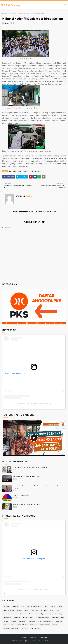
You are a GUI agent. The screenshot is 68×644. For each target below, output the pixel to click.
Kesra (31, 614)
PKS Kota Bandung (10, 5)
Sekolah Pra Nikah (21, 625)
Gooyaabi (42, 641)
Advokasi (6, 607)
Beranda (5, 14)
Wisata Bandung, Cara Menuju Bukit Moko (27, 476)
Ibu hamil (6, 614)
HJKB (51, 610)
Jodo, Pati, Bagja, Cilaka (21, 495)
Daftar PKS (33, 637)
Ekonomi (19, 610)
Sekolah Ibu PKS (8, 625)
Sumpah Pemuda (45, 625)
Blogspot (36, 641)
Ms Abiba (5, 23)
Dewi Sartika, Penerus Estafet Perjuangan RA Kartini (30, 467)
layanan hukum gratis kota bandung (52, 614)
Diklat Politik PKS (9, 610)
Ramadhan (22, 621)
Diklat (60, 607)
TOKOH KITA (24, 628)
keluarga (14, 614)
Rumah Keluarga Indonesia (45, 621)
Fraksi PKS (34, 610)
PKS (63, 617)
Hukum (58, 610)
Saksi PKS (59, 621)
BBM (23, 607)
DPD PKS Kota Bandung (18, 641)
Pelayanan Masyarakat (42, 617)
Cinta (46, 607)
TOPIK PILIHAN (13, 14)
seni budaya (33, 625)
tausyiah (55, 625)
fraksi (27, 610)
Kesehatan (23, 614)
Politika (6, 621)
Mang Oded (17, 617)
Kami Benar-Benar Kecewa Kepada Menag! (27, 504)
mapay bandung (23, 171)
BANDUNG (12, 171)
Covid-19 (53, 607)
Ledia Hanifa (7, 617)
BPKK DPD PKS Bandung (34, 607)
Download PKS (43, 637)
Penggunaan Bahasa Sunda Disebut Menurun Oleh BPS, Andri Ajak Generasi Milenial (38, 487)
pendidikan (55, 617)
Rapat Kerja (31, 621)
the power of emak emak (11, 628)
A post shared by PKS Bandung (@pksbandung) (34, 404)
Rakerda (13, 621)
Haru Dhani (44, 610)
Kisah (37, 614)
